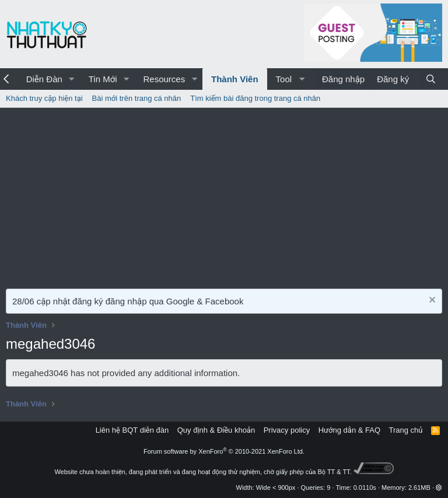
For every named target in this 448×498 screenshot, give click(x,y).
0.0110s (365, 488)
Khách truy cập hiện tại (44, 98)
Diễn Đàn (44, 79)
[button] (72, 79)
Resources (164, 79)
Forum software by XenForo (224, 451)
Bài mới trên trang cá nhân (137, 98)
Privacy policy (287, 430)
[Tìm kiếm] (431, 79)
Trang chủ (406, 430)
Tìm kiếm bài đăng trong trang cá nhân (255, 98)
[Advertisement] (224, 195)
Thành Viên (235, 79)
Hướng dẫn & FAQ (349, 430)
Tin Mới (103, 79)
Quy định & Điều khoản (216, 430)
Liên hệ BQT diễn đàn (132, 430)
